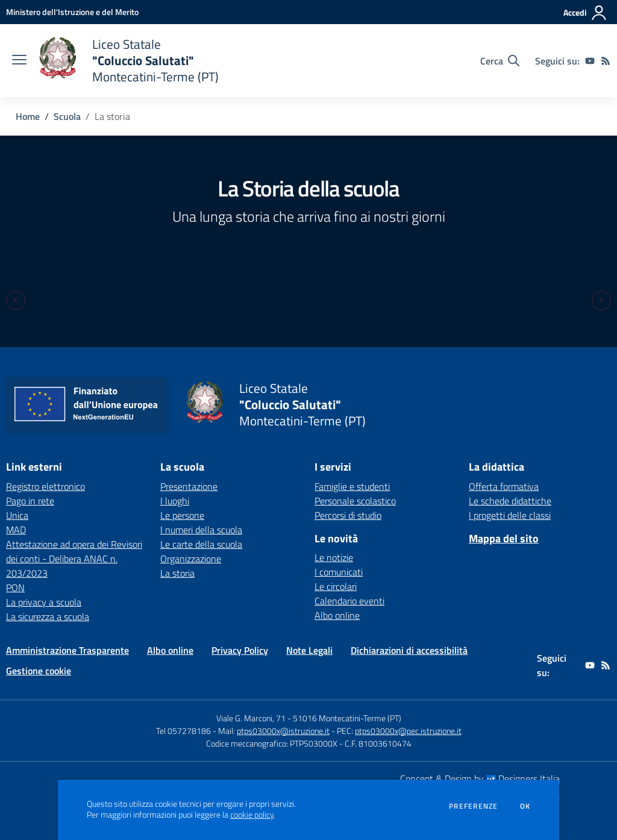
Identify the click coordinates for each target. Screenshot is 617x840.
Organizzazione (191, 559)
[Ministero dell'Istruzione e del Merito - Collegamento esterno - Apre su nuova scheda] (72, 12)
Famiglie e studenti (352, 486)
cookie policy (252, 815)
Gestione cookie (39, 671)
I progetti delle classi (510, 515)
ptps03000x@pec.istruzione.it (408, 731)
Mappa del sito (504, 538)
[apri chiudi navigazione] (19, 61)
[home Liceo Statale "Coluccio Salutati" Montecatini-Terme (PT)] (129, 61)
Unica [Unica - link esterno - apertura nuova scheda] (17, 515)
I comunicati (339, 572)
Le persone (182, 515)
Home (28, 116)
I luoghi (175, 501)
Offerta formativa (504, 486)
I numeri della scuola (201, 530)
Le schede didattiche (510, 501)
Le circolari (336, 586)
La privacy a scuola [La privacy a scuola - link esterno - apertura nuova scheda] (44, 602)
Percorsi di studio (348, 515)
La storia (177, 573)
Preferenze (473, 806)
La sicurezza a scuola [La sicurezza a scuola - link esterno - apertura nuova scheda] (48, 616)
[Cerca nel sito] (500, 61)
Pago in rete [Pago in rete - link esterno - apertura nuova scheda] (30, 501)
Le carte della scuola (201, 544)
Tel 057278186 (183, 731)
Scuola (67, 116)
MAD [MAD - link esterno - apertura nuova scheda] (16, 530)
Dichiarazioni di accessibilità (409, 650)
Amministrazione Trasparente (67, 650)
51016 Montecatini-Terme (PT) (347, 718)
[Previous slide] (16, 301)
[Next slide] (601, 301)
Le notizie (334, 557)
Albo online (337, 615)
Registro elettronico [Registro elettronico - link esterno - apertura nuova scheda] (45, 486)
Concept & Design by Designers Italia (480, 779)
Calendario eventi (349, 601)
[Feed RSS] (606, 61)
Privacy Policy (240, 650)
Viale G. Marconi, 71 (251, 718)
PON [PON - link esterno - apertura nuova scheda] (15, 588)
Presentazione (189, 486)
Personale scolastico (355, 501)
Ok (525, 806)
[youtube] (590, 61)
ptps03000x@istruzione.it (283, 731)
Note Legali (309, 650)
